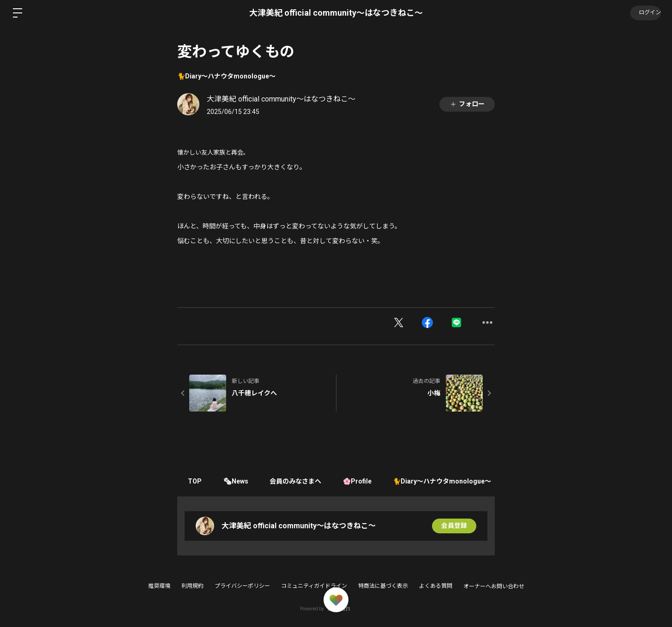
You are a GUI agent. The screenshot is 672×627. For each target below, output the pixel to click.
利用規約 (192, 586)
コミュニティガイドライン (314, 586)
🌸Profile (363, 481)
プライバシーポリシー (242, 586)
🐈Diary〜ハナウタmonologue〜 (226, 76)
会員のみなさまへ (300, 481)
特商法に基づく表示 (383, 586)
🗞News (238, 481)
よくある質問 (436, 586)
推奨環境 (159, 586)
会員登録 (454, 526)
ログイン (644, 13)
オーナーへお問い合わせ (494, 586)
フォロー (467, 104)
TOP (196, 481)
